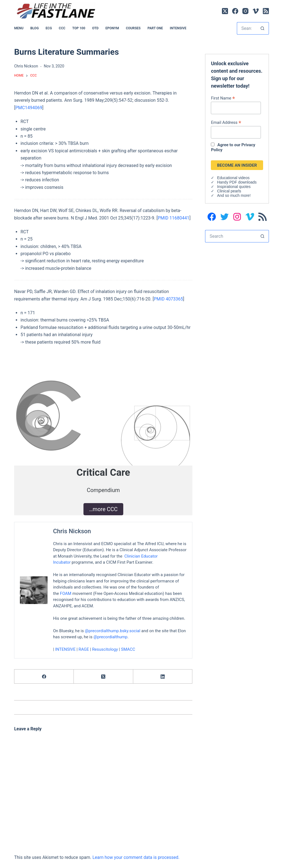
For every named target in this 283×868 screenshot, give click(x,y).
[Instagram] (245, 11)
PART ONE (155, 28)
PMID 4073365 (169, 299)
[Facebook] (235, 11)
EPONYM (112, 28)
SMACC (128, 649)
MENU (19, 28)
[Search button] (263, 28)
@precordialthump (110, 637)
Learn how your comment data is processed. (136, 857)
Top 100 (79, 28)
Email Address (226, 122)
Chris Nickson (72, 531)
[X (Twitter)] (225, 11)
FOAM (66, 593)
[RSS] (266, 11)
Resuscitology (105, 649)
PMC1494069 (29, 108)
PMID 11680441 (173, 218)
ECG (49, 28)
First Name (223, 98)
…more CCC (103, 509)
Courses (133, 28)
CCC (62, 28)
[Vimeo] (256, 11)
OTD (95, 28)
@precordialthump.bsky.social (113, 631)
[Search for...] (247, 28)
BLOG (35, 28)
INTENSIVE (178, 28)
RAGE (84, 649)
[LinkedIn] (163, 677)
